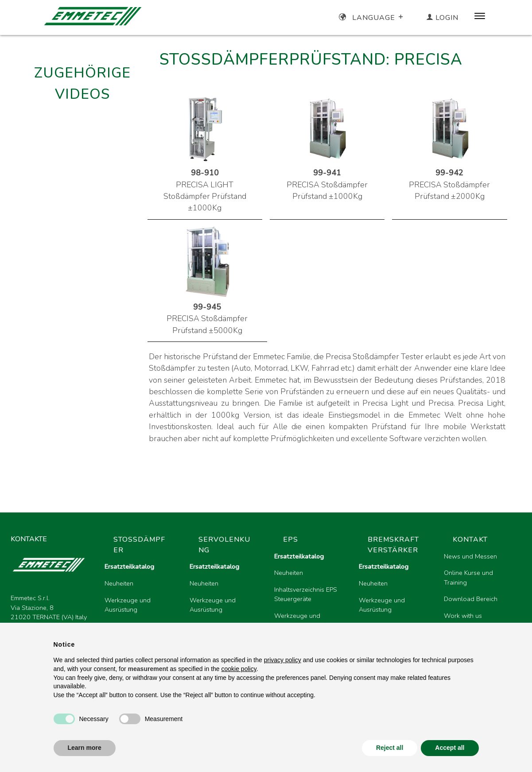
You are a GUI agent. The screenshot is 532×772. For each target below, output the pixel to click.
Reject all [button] (390, 748)
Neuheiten (119, 583)
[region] (309, 604)
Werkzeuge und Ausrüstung (128, 605)
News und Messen (470, 556)
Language (372, 18)
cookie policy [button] (239, 669)
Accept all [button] (450, 748)
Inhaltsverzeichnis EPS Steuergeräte (306, 594)
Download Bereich (471, 599)
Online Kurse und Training (468, 578)
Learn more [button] (85, 748)
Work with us (463, 616)
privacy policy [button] (283, 660)
